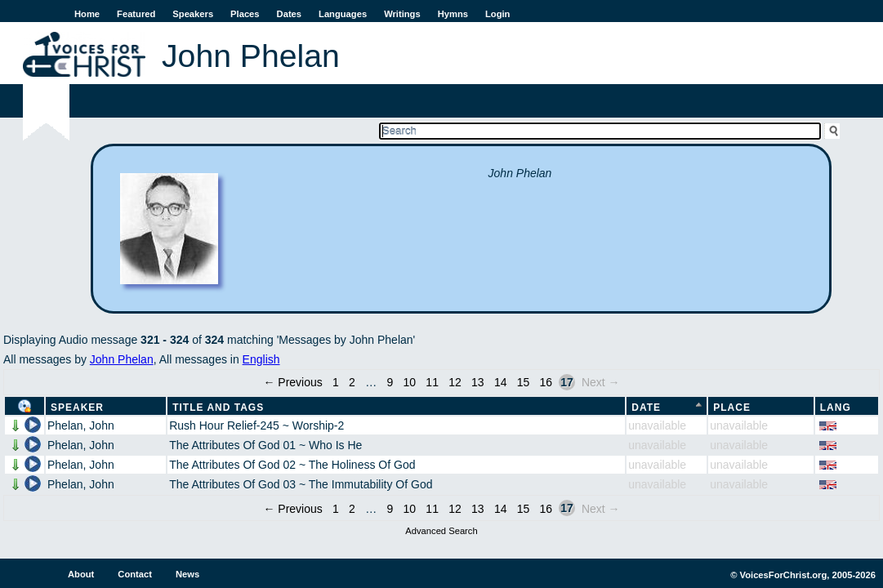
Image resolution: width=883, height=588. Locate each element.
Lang (836, 408)
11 (432, 382)
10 (410, 382)
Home (87, 14)
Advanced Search (441, 531)
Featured (136, 14)
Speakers (193, 14)
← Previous (292, 382)
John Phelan (122, 359)
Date (646, 408)
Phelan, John (81, 425)
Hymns (453, 14)
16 (546, 382)
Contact (135, 574)
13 (478, 382)
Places (245, 14)
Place (732, 408)
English (261, 359)
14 (501, 382)
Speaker (77, 408)
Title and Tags (218, 408)
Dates (289, 14)
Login (497, 14)
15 (524, 382)
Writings (402, 14)
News (187, 574)
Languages (343, 14)
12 (455, 382)
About (81, 574)
